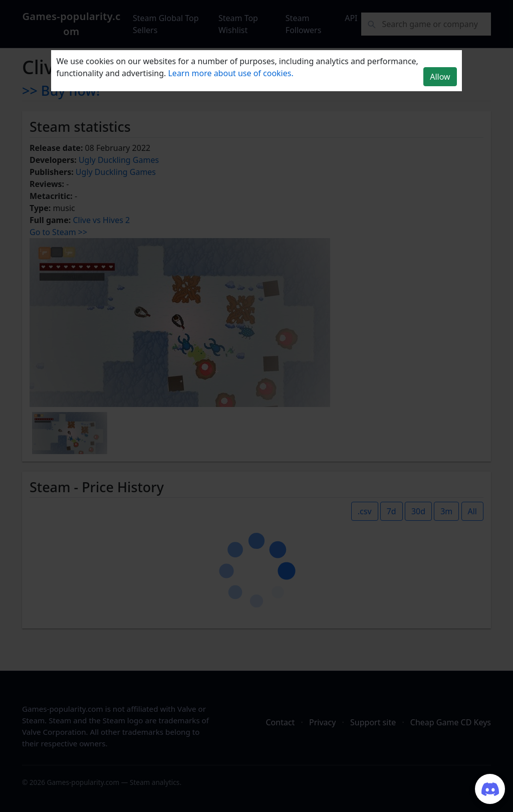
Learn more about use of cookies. (230, 73)
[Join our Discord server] (490, 789)
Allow (440, 77)
